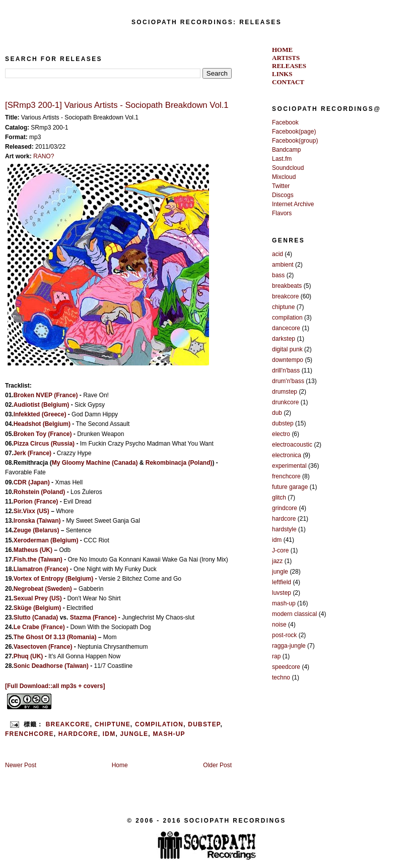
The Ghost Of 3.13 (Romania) (55, 637)
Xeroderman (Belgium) (46, 540)
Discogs (283, 195)
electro (281, 434)
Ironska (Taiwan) (37, 521)
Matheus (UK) (33, 550)
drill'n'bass (286, 370)
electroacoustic (292, 445)
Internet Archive (293, 204)
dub (277, 413)
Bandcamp (286, 150)
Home (120, 765)
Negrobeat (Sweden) (43, 589)
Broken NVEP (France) (46, 395)
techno (281, 677)
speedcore (286, 667)
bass (278, 275)
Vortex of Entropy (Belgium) (53, 579)
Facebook (285, 122)
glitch (279, 498)
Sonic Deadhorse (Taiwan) (51, 666)
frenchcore (29, 734)
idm (109, 734)
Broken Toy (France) (43, 434)
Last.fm (282, 159)
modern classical (294, 614)
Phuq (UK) (28, 656)
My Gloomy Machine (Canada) (95, 463)
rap (276, 656)
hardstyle (284, 529)
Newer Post (21, 765)
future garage (290, 487)
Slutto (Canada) (36, 617)
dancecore (286, 328)
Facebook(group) (295, 141)
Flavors (282, 213)
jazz (277, 561)
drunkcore (285, 402)
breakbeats (287, 286)
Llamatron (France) (41, 569)
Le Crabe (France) (39, 627)
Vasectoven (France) (43, 647)
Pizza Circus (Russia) (44, 444)
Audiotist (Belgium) (42, 405)
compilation (159, 724)
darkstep (284, 339)
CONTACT (288, 82)
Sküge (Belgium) (38, 608)
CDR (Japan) (32, 482)
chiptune (113, 724)
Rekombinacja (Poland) (179, 463)
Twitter (281, 186)
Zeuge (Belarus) (37, 530)
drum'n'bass (288, 381)
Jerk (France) (32, 453)
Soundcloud (288, 168)
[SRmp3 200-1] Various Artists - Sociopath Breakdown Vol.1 (117, 105)
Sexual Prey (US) (38, 598)
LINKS (282, 74)
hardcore (78, 734)
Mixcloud (284, 177)
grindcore (285, 508)
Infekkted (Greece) (40, 414)
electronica (287, 455)
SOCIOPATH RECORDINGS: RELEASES (206, 22)
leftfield (282, 582)
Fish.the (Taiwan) (38, 560)
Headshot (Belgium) (42, 424)
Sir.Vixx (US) (31, 511)
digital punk (287, 349)
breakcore (68, 724)
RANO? (44, 156)
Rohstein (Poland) (40, 492)
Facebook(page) (294, 132)
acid (278, 254)
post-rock (284, 635)
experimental (289, 466)
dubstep (204, 724)
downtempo (288, 360)
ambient (283, 265)
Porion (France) (36, 502)
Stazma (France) (93, 617)
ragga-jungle (289, 646)
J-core (280, 550)
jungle (134, 734)
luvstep (282, 593)
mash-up (169, 734)
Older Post (217, 765)
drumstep (285, 392)
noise (279, 625)
